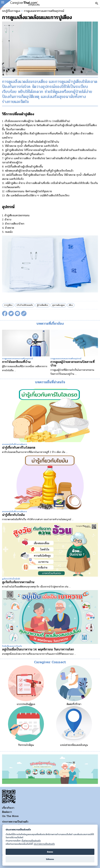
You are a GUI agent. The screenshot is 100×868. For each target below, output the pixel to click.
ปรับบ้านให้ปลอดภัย (25, 305)
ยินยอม (50, 852)
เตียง (71, 305)
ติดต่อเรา (7, 812)
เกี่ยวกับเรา (8, 808)
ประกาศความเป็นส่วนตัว (15, 822)
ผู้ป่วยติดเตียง (43, 305)
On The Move (10, 816)
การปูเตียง (8, 305)
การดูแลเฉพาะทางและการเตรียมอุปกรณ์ (44, 11)
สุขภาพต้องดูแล (58, 305)
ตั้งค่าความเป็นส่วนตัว (31, 841)
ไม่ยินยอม (50, 859)
